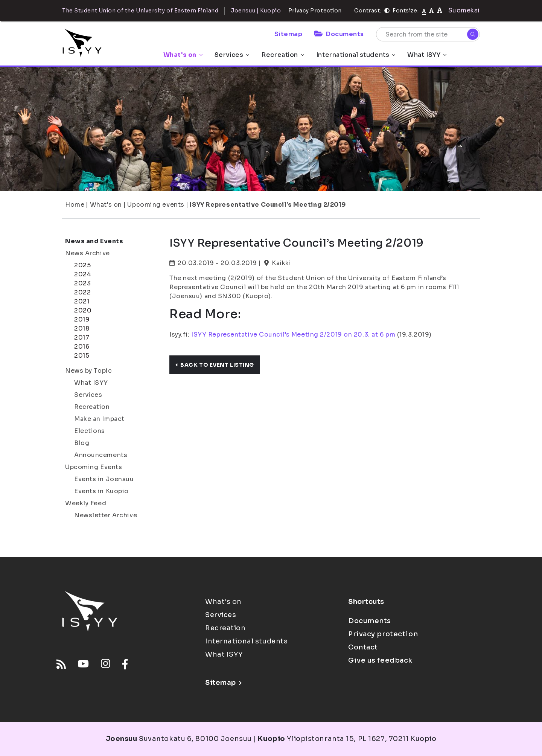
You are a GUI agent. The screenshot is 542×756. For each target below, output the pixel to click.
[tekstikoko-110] (431, 10)
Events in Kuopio (101, 491)
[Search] (473, 34)
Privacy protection (383, 634)
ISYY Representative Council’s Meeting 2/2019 (268, 205)
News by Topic (88, 371)
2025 (82, 265)
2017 (82, 338)
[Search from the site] (428, 34)
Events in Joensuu (104, 479)
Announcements (101, 455)
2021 (82, 301)
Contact (363, 647)
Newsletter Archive (106, 515)
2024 (83, 274)
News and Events (94, 241)
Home (75, 205)
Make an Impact (99, 419)
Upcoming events (156, 205)
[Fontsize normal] (424, 11)
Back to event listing (215, 365)
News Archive (88, 253)
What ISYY (427, 55)
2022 (82, 292)
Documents (339, 34)
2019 (82, 319)
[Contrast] (387, 11)
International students (356, 55)
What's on (183, 55)
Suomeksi (464, 10)
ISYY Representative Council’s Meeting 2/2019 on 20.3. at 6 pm (293, 335)
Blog (82, 443)
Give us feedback (380, 660)
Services (232, 55)
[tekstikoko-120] (440, 10)
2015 (82, 356)
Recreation (283, 55)
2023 (82, 283)
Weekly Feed (86, 503)
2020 (83, 310)
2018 (82, 328)
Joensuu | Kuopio (256, 11)
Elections (90, 431)
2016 (82, 347)
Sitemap (289, 34)
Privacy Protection (315, 11)
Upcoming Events (94, 467)
